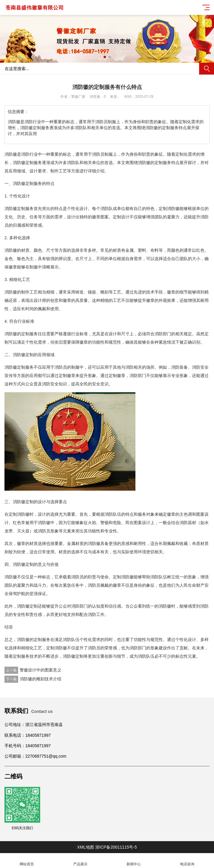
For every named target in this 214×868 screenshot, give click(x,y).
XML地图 (86, 847)
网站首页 (27, 861)
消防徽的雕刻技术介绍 (40, 679)
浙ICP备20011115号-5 (116, 847)
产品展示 (80, 861)
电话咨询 (187, 861)
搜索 (207, 69)
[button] (105, 57)
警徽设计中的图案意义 (40, 670)
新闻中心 (134, 861)
